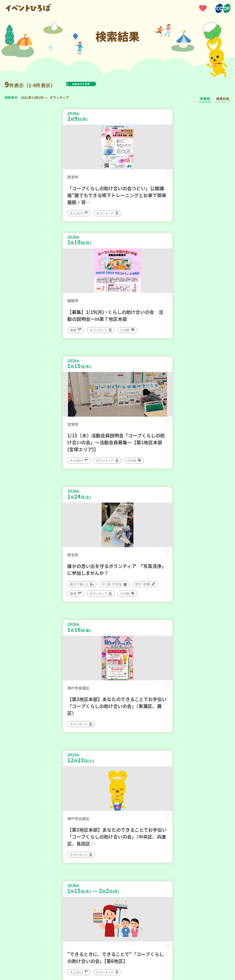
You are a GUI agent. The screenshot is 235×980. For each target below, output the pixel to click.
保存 (104, 178)
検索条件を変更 (92, 84)
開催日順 (223, 99)
